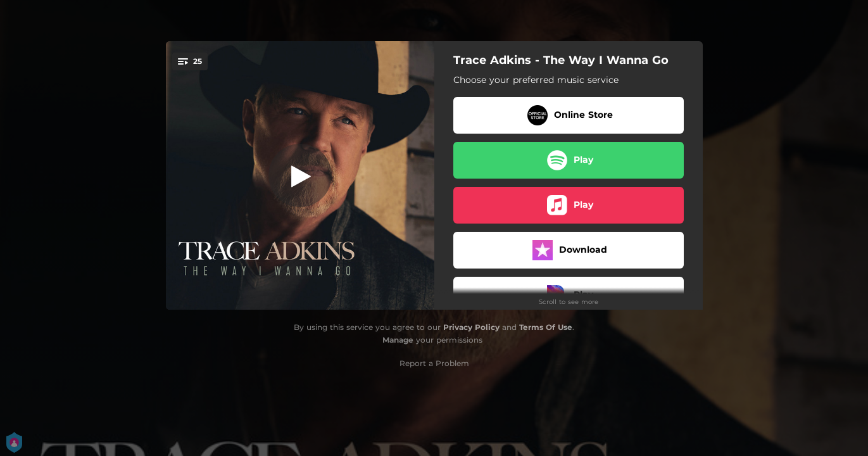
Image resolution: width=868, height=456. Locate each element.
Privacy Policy (471, 327)
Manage (398, 340)
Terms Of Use (546, 327)
